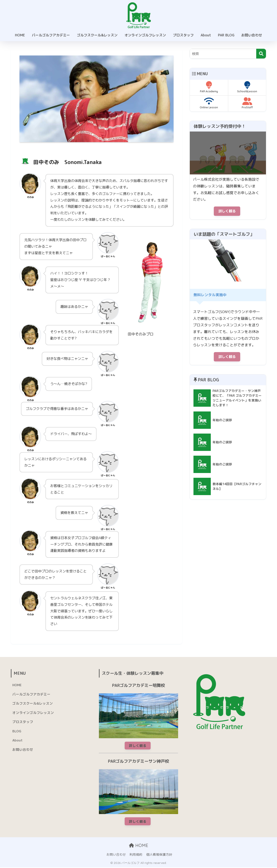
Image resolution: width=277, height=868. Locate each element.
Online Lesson (209, 103)
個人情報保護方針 (159, 855)
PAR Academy (209, 87)
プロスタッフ (183, 35)
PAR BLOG (226, 35)
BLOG (17, 732)
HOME (20, 35)
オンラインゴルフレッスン (145, 35)
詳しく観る (227, 211)
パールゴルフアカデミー (51, 35)
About (206, 35)
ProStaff (247, 103)
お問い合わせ (252, 35)
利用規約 (136, 855)
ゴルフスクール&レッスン (97, 35)
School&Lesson (247, 87)
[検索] (261, 54)
